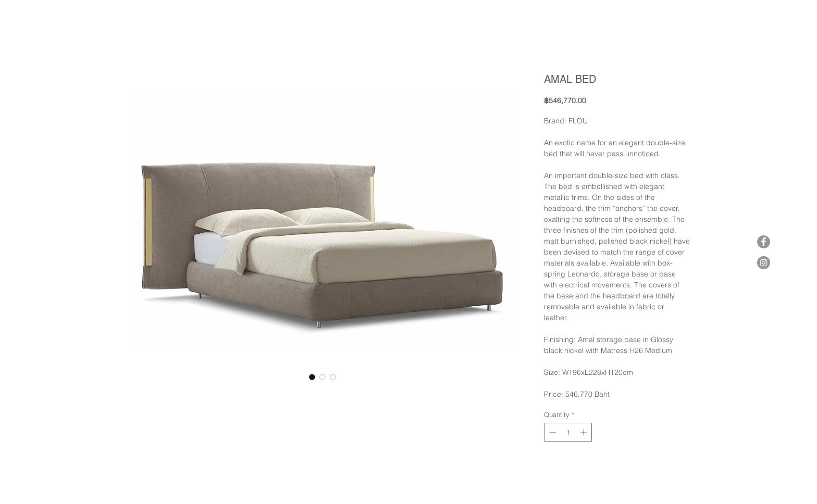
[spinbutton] (568, 432)
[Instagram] (764, 263)
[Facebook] (764, 242)
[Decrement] (552, 432)
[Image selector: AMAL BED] (312, 377)
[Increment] (585, 432)
